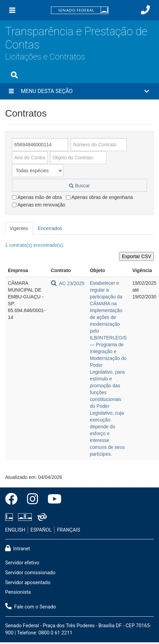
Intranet (18, 548)
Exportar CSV (136, 256)
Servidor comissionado (30, 573)
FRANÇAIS (69, 530)
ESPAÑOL (41, 530)
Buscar (79, 186)
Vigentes (19, 228)
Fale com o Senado (31, 606)
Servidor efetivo (22, 563)
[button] (79, 91)
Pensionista (18, 592)
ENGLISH (15, 530)
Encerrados (50, 228)
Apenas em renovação (39, 205)
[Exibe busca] (14, 75)
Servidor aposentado (28, 583)
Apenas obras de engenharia (100, 197)
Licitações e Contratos (45, 57)
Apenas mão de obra (37, 197)
